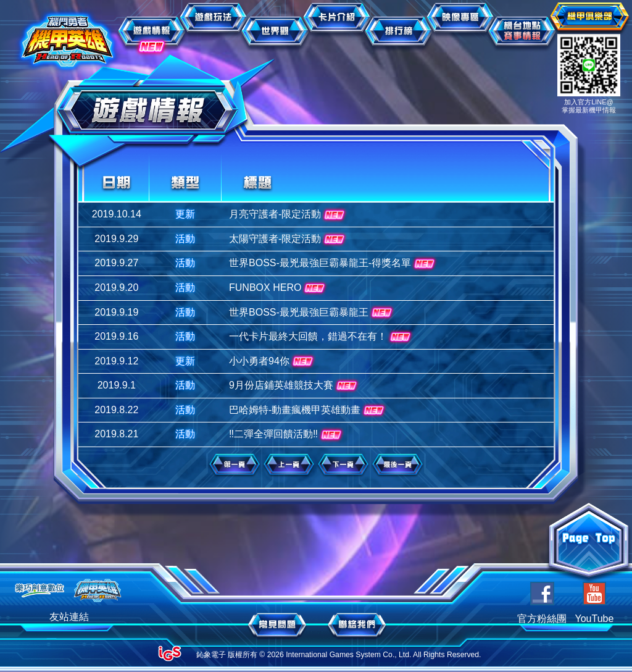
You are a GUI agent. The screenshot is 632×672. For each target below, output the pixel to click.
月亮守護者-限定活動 (288, 215)
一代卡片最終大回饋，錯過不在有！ (321, 337)
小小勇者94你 (272, 361)
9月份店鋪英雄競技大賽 (294, 386)
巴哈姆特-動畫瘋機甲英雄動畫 (308, 411)
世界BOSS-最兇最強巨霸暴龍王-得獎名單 (333, 264)
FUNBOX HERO (278, 288)
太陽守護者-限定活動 (288, 240)
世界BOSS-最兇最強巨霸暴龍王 (312, 313)
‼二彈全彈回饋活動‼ (287, 435)
